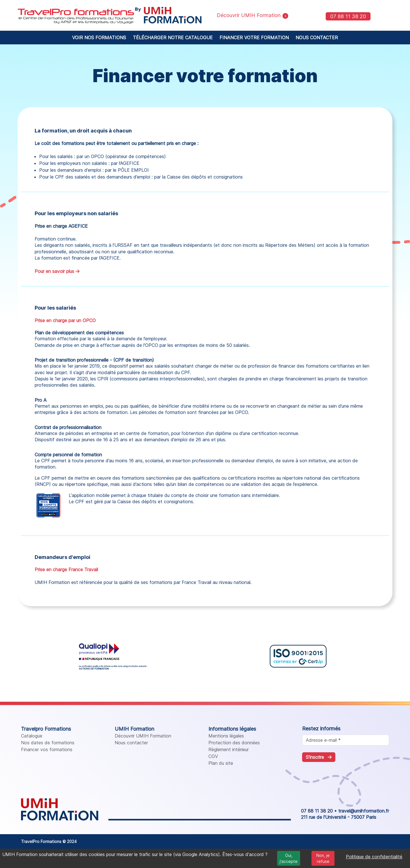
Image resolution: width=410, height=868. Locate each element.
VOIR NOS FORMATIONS (99, 38)
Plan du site (221, 763)
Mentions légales (226, 736)
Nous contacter (131, 743)
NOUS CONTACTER (317, 38)
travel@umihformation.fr (364, 811)
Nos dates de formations (48, 743)
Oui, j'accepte (289, 858)
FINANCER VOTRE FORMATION (254, 38)
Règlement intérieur (229, 749)
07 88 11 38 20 (348, 16)
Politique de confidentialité (374, 857)
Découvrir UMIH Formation (143, 736)
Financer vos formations (47, 749)
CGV (213, 756)
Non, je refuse (323, 858)
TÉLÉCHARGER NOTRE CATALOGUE (173, 38)
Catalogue (32, 736)
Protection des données (234, 743)
